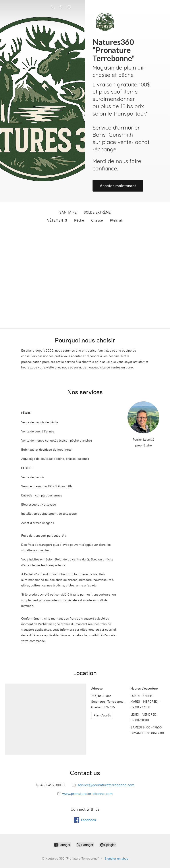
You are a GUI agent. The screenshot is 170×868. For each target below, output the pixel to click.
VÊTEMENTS (57, 220)
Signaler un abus (116, 859)
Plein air (117, 220)
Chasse (97, 220)
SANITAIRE (68, 212)
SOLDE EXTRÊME (97, 212)
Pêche (79, 220)
